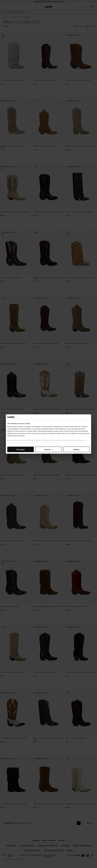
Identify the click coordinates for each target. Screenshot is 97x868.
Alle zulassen (21, 449)
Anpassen (49, 449)
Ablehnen (76, 449)
